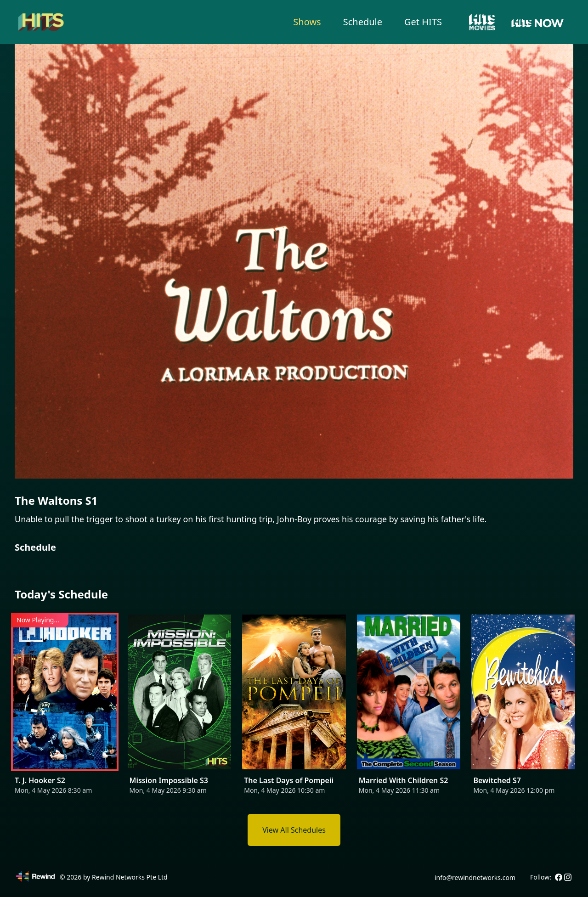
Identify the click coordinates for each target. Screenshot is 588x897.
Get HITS (423, 22)
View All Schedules (294, 830)
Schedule (363, 22)
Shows (307, 22)
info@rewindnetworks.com (475, 877)
